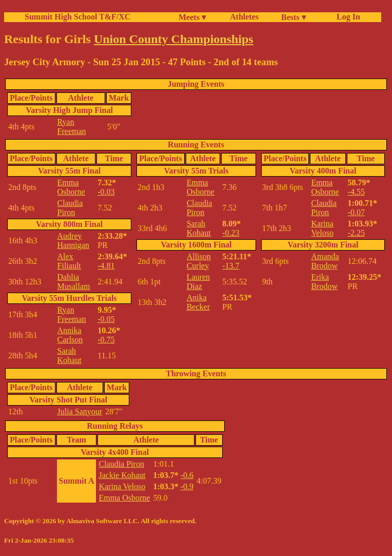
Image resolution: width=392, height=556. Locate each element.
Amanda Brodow (325, 261)
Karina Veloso (322, 228)
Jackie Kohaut (122, 475)
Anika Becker (198, 302)
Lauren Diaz (198, 282)
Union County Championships (174, 39)
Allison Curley (199, 261)
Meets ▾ (192, 17)
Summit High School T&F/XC (77, 17)
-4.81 (106, 266)
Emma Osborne (71, 187)
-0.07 (356, 212)
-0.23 (231, 233)
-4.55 (356, 192)
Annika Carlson (70, 335)
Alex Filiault (69, 261)
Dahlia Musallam (74, 282)
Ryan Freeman (72, 127)
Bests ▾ (293, 17)
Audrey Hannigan (73, 241)
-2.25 (356, 233)
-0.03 (106, 192)
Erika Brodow (324, 282)
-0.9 (187, 486)
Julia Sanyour (80, 411)
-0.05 (106, 319)
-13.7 (231, 266)
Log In (346, 17)
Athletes (244, 17)
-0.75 (106, 340)
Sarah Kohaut (70, 356)
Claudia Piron (70, 208)
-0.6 (187, 475)
